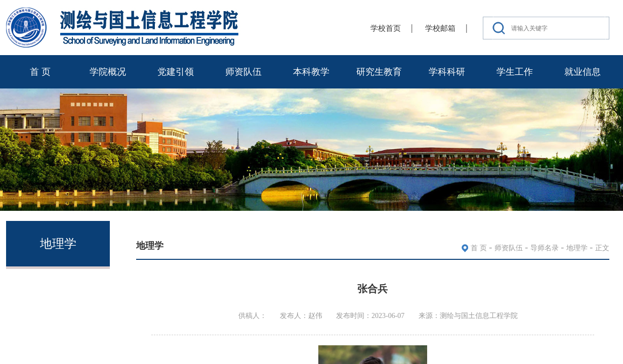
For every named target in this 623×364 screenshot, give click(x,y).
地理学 (577, 248)
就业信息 (583, 72)
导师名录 (545, 248)
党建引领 (176, 72)
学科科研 (447, 72)
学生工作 (515, 72)
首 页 (40, 72)
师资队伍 (243, 72)
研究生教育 (379, 72)
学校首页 (386, 28)
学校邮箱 (440, 28)
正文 (602, 248)
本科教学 (311, 72)
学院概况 (108, 72)
